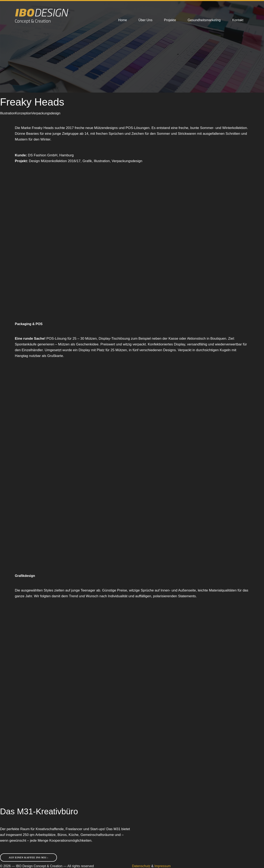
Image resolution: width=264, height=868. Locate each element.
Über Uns (145, 20)
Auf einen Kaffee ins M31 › (28, 858)
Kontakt (238, 20)
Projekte (170, 20)
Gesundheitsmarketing (204, 20)
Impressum (163, 866)
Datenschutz (141, 866)
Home (123, 20)
